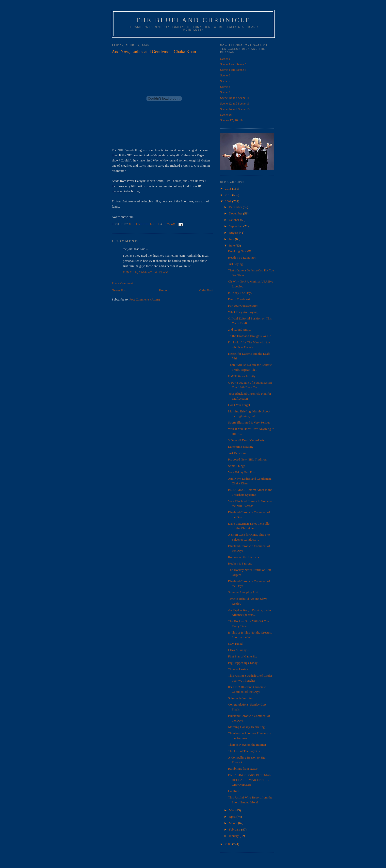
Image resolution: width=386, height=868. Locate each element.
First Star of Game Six (242, 656)
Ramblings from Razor (243, 769)
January (234, 836)
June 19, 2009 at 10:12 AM (146, 272)
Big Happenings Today (243, 663)
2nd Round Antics (240, 329)
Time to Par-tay (238, 669)
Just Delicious (237, 453)
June (232, 245)
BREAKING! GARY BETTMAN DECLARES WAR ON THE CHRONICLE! (250, 780)
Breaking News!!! (240, 251)
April (233, 817)
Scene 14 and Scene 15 (235, 109)
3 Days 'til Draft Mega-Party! (247, 440)
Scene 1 (225, 59)
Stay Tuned (235, 644)
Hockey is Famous (240, 563)
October (234, 220)
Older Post (206, 290)
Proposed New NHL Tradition (247, 459)
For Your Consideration (243, 306)
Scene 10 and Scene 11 (235, 98)
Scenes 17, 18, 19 (231, 120)
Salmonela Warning (241, 698)
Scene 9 (225, 92)
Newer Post (119, 290)
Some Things (236, 466)
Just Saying (235, 264)
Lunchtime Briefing (241, 447)
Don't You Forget (239, 405)
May (232, 810)
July (232, 239)
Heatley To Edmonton (242, 257)
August (234, 233)
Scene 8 (225, 87)
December (236, 207)
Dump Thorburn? (239, 299)
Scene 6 (225, 75)
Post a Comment (122, 283)
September (236, 226)
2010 (229, 195)
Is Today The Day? (240, 293)
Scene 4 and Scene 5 (233, 70)
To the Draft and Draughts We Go (249, 336)
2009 (229, 201)
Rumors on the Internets (243, 557)
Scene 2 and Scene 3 (233, 64)
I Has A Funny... (238, 650)
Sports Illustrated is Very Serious (249, 422)
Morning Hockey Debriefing (246, 727)
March (233, 823)
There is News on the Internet (247, 745)
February (235, 829)
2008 (229, 844)
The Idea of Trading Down (245, 751)
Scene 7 (225, 81)
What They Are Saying (243, 312)
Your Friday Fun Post (242, 472)
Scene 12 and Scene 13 (235, 103)
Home (163, 290)
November (236, 213)
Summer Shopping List (243, 592)
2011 (229, 188)
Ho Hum (233, 791)
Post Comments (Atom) (145, 299)
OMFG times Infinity (242, 376)
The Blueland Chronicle (193, 20)
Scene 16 (226, 115)
